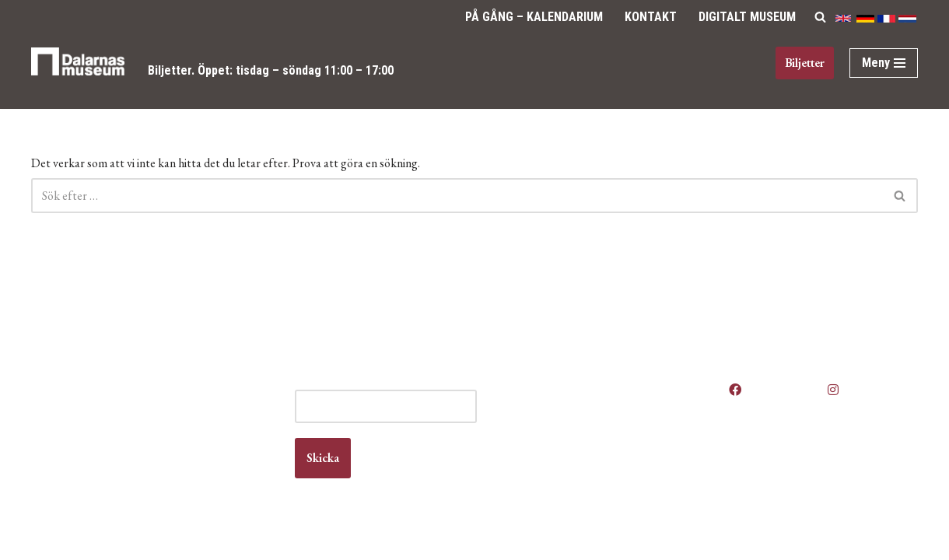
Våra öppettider (539, 382)
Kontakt (651, 17)
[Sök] (820, 17)
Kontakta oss (532, 441)
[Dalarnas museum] (78, 71)
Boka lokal (525, 412)
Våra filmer (527, 486)
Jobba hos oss (536, 427)
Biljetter (170, 70)
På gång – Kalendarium (534, 17)
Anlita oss (524, 397)
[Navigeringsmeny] (884, 63)
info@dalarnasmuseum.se (118, 456)
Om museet (529, 457)
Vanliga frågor (534, 472)
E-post (335, 382)
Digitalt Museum (747, 17)
